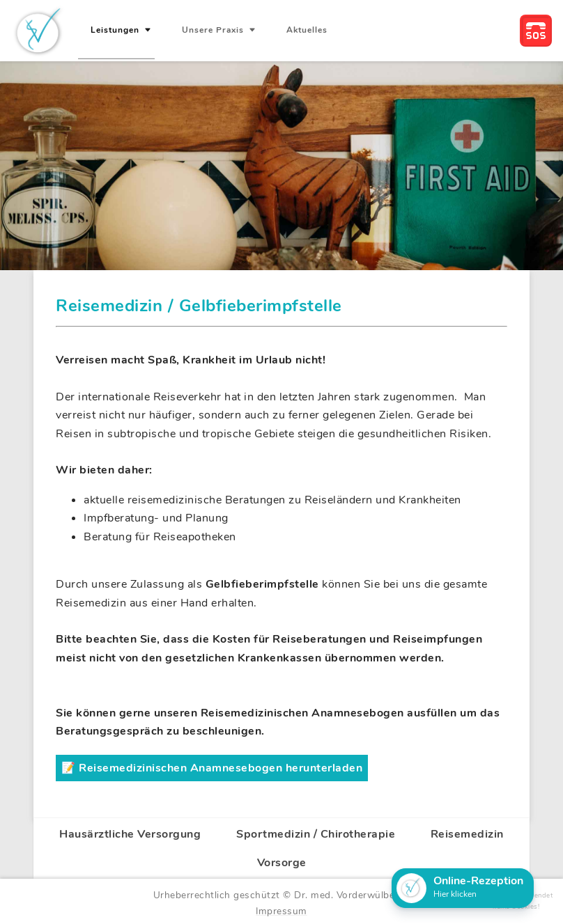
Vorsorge (282, 863)
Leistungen (116, 30)
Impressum (281, 911)
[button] (463, 888)
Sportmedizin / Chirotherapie (316, 834)
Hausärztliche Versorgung (130, 834)
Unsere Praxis (214, 30)
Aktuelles (307, 30)
